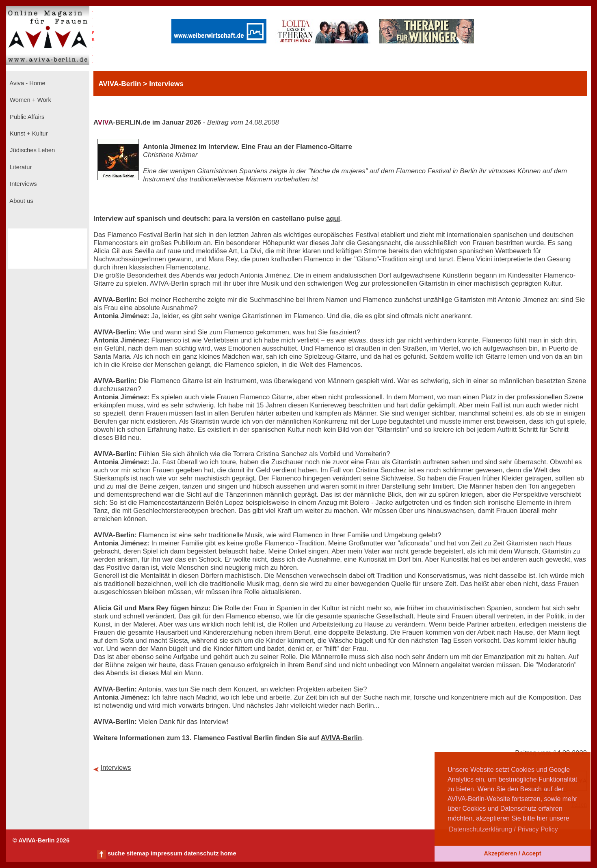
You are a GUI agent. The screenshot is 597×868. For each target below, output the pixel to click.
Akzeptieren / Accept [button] (512, 853)
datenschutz (201, 853)
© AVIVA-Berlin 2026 (41, 840)
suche (116, 853)
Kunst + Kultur (28, 134)
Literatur (20, 167)
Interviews (23, 184)
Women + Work (30, 100)
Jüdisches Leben (31, 150)
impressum (167, 853)
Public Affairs (26, 117)
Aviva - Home (27, 83)
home (228, 853)
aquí (333, 219)
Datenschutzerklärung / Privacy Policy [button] (503, 829)
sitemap (137, 853)
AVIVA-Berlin (341, 738)
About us (21, 201)
